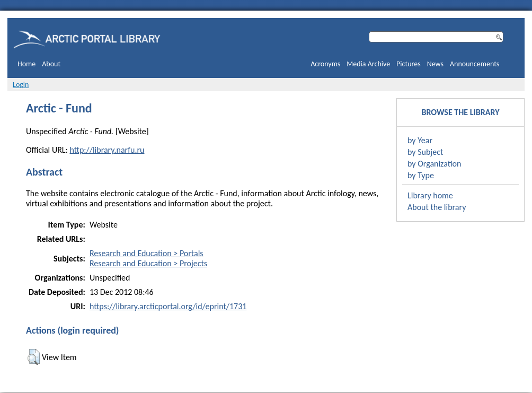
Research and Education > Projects (148, 263)
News (435, 64)
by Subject (425, 152)
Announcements (475, 64)
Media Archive (368, 64)
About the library (437, 207)
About (51, 64)
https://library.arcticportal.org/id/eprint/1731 (168, 306)
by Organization (434, 164)
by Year (420, 140)
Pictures (409, 64)
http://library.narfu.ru (107, 150)
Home (26, 64)
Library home (430, 195)
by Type (421, 175)
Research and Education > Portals (147, 253)
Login (21, 85)
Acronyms (325, 64)
